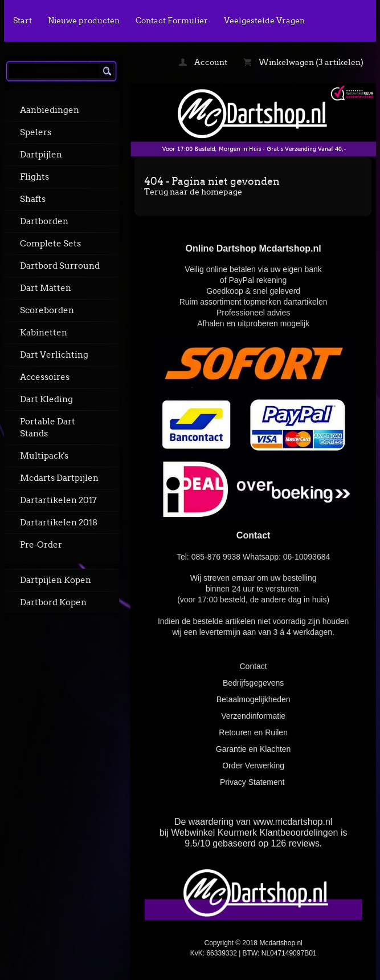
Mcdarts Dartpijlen (59, 478)
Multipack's (44, 456)
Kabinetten (44, 333)
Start (23, 21)
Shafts (33, 199)
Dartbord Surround (60, 266)
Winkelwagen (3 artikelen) (303, 62)
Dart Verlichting (54, 355)
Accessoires (45, 377)
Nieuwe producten (84, 21)
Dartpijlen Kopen (56, 580)
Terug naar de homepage (193, 192)
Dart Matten (46, 288)
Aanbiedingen (50, 110)
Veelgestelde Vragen (264, 21)
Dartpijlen (41, 155)
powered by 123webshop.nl (254, 966)
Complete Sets (50, 244)
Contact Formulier (172, 21)
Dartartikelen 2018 (59, 523)
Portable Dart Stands (48, 428)
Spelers (36, 132)
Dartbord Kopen (53, 602)
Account (203, 62)
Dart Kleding (46, 399)
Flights (34, 177)
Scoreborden (47, 310)
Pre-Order (41, 545)
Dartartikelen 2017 (58, 500)
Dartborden (44, 221)
